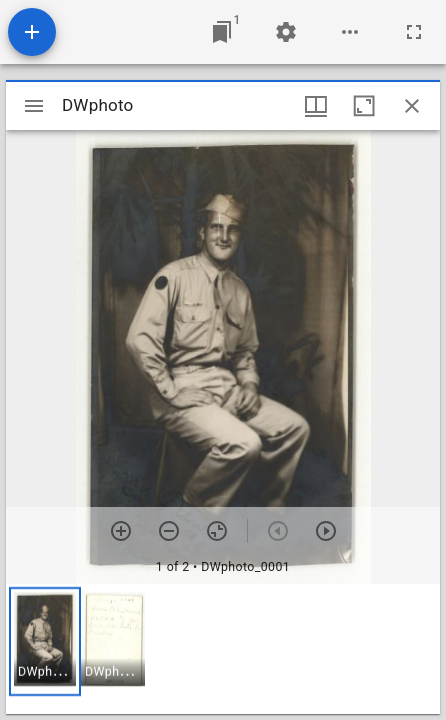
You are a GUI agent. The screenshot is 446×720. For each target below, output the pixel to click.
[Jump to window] (222, 32)
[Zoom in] (121, 531)
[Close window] (412, 106)
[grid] (223, 649)
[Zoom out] (169, 531)
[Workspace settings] (286, 32)
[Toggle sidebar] (34, 106)
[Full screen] (414, 32)
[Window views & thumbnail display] (316, 106)
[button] (45, 641)
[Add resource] (32, 32)
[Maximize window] (364, 106)
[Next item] (326, 531)
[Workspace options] (350, 32)
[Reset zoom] (217, 531)
